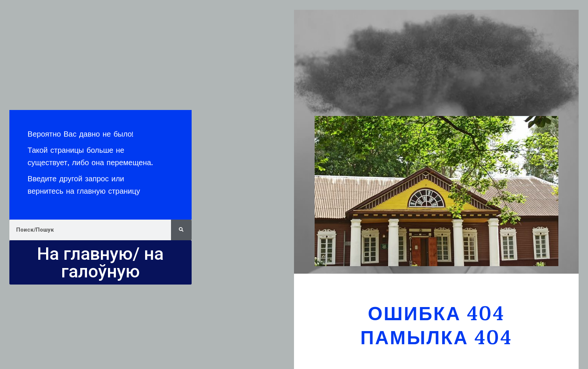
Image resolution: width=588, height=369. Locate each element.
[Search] (181, 230)
